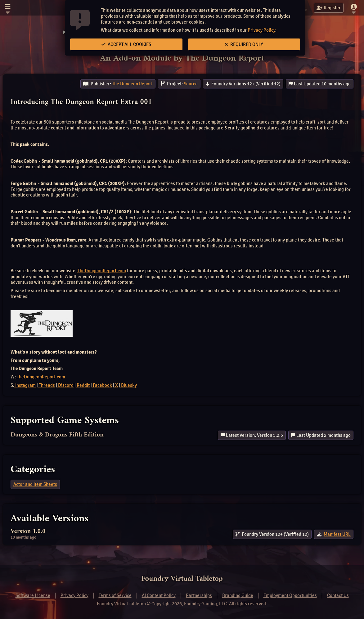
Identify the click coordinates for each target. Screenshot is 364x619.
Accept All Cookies (126, 44)
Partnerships (199, 595)
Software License (33, 595)
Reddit (83, 385)
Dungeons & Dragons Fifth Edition (57, 435)
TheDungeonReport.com (101, 271)
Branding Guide (238, 595)
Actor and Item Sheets (35, 484)
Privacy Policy (261, 30)
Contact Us (338, 595)
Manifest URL (337, 534)
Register (329, 8)
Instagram (25, 385)
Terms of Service (115, 595)
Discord (65, 385)
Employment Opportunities (290, 595)
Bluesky (128, 385)
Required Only (244, 44)
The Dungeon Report (132, 84)
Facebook (102, 385)
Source (191, 84)
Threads (46, 385)
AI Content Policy (159, 595)
